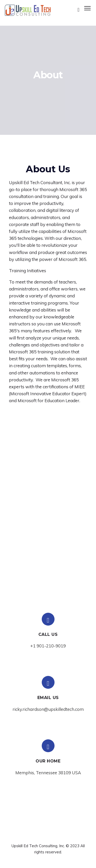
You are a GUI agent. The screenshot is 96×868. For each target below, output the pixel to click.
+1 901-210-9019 (48, 646)
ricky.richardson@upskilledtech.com (48, 709)
